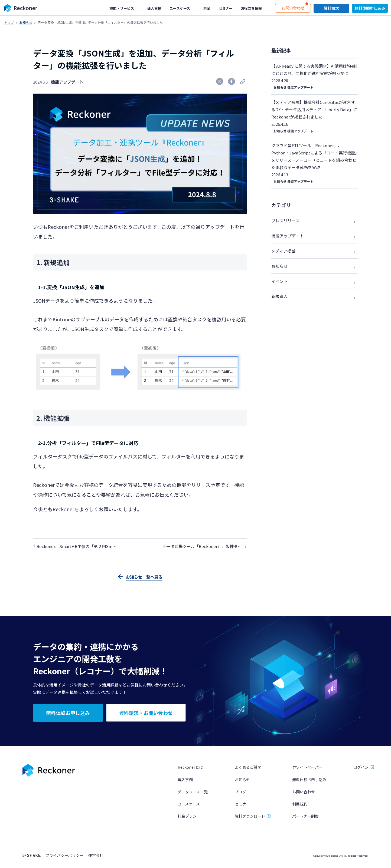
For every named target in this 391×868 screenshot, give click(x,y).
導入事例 (185, 780)
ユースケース (189, 804)
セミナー (242, 804)
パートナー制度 (305, 817)
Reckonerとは (190, 768)
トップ (9, 22)
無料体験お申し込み (309, 780)
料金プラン (187, 817)
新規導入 (279, 296)
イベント (279, 281)
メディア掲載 (283, 251)
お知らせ (26, 22)
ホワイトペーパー (307, 768)
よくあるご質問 (248, 768)
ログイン (361, 768)
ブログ (240, 792)
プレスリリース (285, 221)
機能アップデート (67, 82)
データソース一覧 (193, 792)
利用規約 (300, 804)
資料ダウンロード (250, 817)
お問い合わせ (304, 792)
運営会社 (96, 856)
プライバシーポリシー (64, 856)
